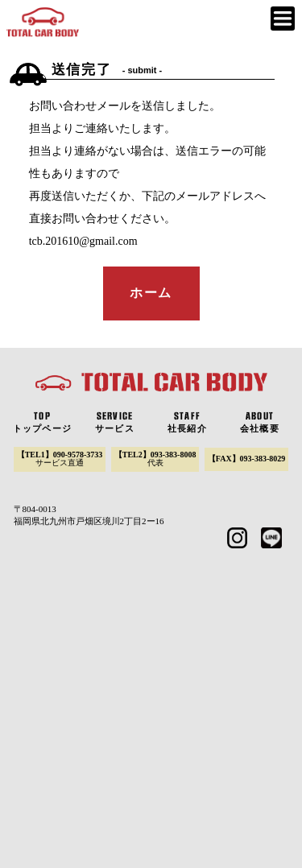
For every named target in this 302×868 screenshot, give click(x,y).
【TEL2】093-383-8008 (155, 459)
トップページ (42, 422)
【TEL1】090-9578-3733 (60, 459)
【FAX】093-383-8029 (246, 459)
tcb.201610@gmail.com (83, 241)
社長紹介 (187, 422)
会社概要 (259, 422)
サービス (114, 422)
